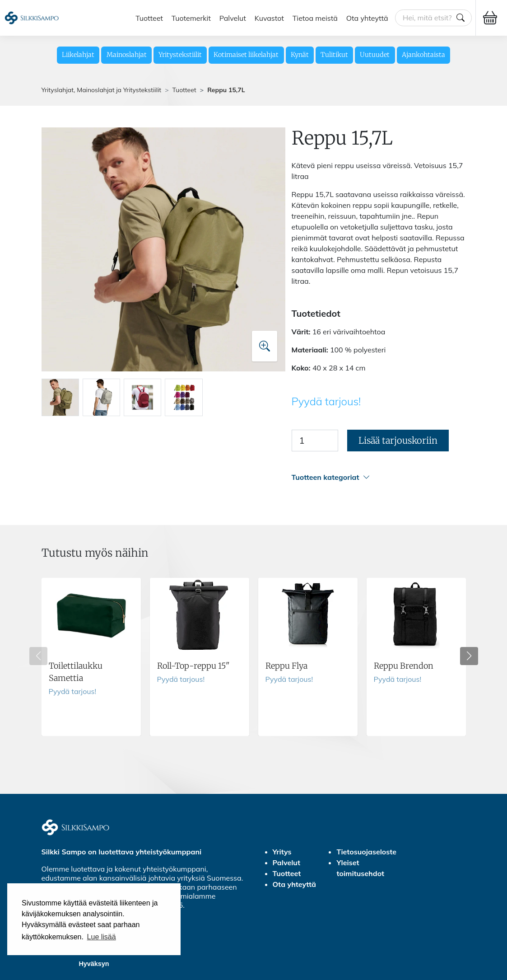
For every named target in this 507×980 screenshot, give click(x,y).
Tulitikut (334, 55)
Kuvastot (269, 18)
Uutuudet (375, 55)
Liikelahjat (78, 55)
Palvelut (233, 18)
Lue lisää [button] (102, 937)
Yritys (282, 852)
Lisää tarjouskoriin (398, 440)
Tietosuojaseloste (366, 852)
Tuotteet (149, 18)
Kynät (300, 55)
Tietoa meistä (315, 18)
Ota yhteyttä (367, 18)
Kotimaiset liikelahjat (246, 55)
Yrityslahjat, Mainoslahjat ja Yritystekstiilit (102, 90)
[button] (379, 477)
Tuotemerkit (191, 18)
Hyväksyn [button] (94, 964)
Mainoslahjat (127, 55)
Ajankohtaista (423, 55)
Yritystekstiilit (180, 55)
